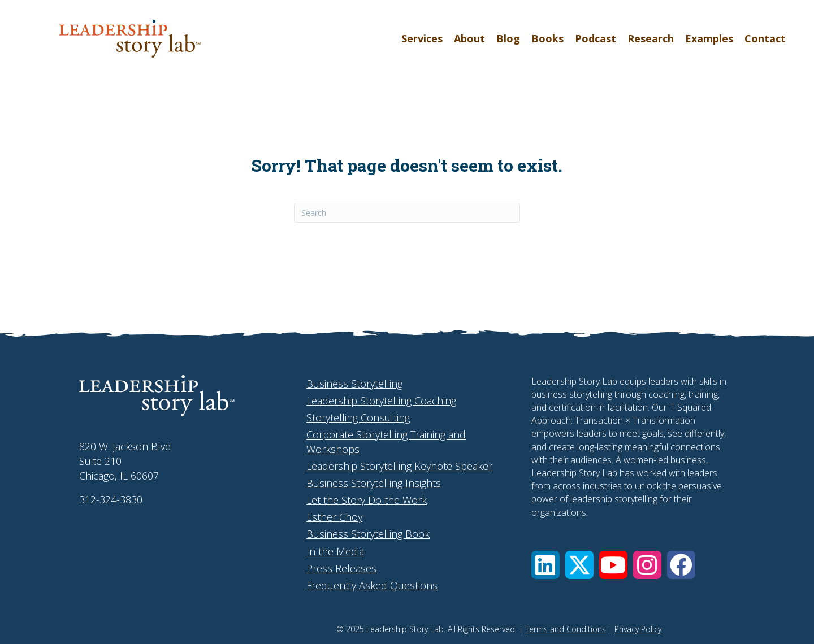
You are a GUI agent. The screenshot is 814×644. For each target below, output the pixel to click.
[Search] (407, 213)
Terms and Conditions (566, 629)
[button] (545, 565)
